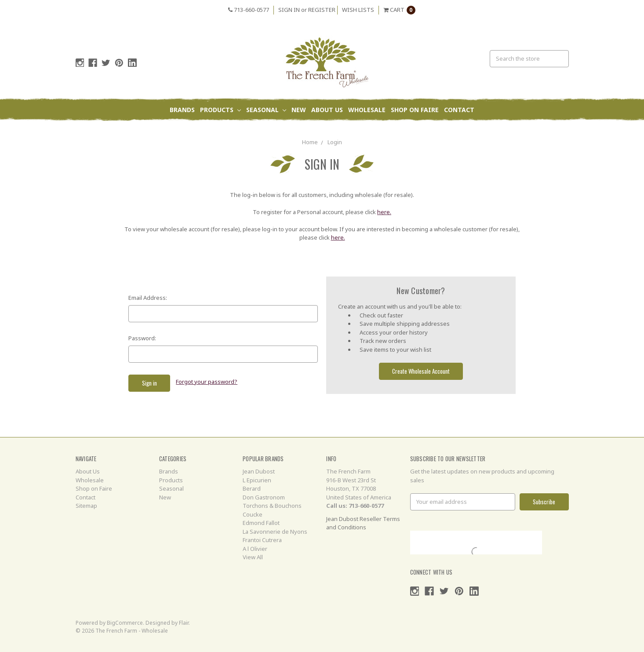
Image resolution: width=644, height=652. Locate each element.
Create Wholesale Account (421, 371)
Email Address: (148, 298)
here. (384, 212)
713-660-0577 (249, 10)
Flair (184, 623)
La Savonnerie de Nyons (275, 532)
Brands (182, 110)
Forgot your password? (207, 382)
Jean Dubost (259, 471)
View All (253, 557)
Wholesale (367, 110)
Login (335, 142)
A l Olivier (255, 549)
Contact (459, 110)
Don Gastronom (264, 497)
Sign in (289, 10)
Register (322, 10)
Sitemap (86, 506)
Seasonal (266, 110)
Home (310, 142)
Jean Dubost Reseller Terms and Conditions (363, 523)
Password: (142, 338)
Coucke (253, 514)
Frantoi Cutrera (262, 540)
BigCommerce (125, 623)
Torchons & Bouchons (272, 506)
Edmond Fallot (261, 523)
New (299, 110)
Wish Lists (358, 10)
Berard (252, 488)
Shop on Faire (415, 110)
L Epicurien (257, 480)
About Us (327, 110)
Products (220, 110)
